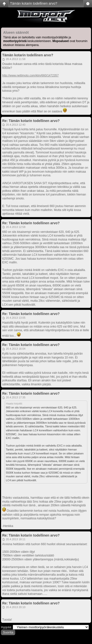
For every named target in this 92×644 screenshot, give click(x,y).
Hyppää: (7, 627)
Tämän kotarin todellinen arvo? (34, 3)
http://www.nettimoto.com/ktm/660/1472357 (30, 75)
